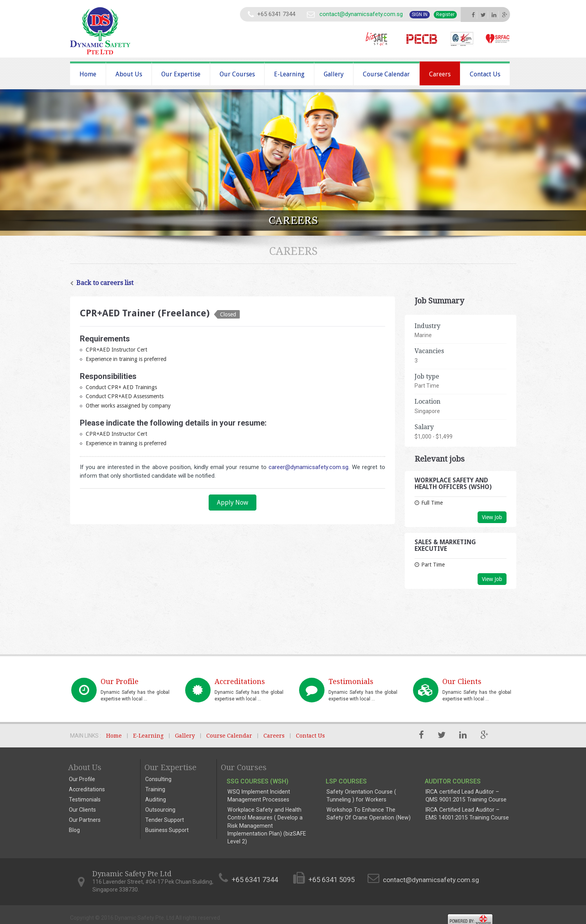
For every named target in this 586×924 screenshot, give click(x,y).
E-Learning (289, 74)
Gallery (334, 74)
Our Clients (82, 810)
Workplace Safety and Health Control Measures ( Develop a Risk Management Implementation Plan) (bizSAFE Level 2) (269, 821)
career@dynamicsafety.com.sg (308, 467)
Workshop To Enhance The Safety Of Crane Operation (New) (368, 814)
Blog (74, 830)
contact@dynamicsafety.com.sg (360, 14)
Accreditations (87, 789)
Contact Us (485, 74)
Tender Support (165, 820)
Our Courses (237, 74)
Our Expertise (181, 74)
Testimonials (85, 799)
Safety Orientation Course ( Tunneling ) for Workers (360, 796)
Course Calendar (386, 74)
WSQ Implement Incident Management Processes (258, 796)
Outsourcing (160, 810)
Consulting (158, 779)
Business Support (167, 830)
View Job (492, 517)
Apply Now (233, 503)
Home (88, 74)
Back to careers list (102, 283)
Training (155, 789)
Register (445, 14)
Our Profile (82, 779)
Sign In (420, 14)
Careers (440, 74)
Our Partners (85, 820)
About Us (129, 74)
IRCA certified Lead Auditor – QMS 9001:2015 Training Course (468, 796)
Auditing (156, 799)
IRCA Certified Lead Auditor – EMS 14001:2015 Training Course (468, 814)
